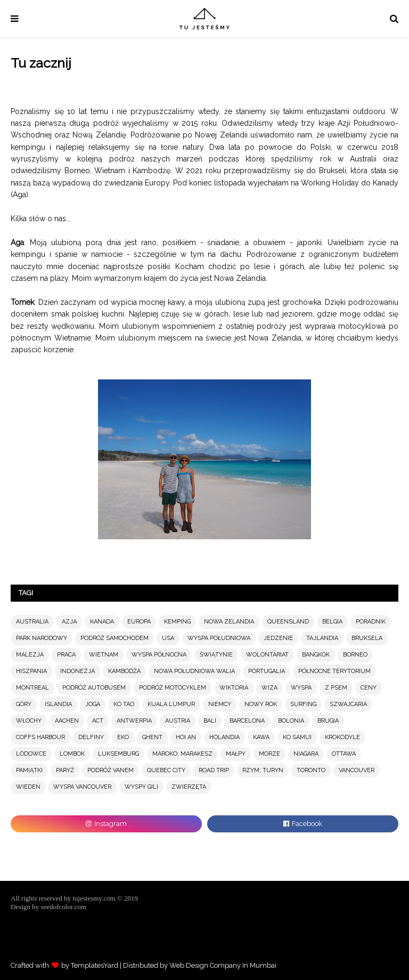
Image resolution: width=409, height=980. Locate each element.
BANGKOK (316, 655)
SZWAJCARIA (348, 704)
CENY (369, 688)
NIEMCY (220, 704)
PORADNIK (371, 622)
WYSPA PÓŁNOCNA (159, 655)
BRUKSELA (367, 638)
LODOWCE (31, 754)
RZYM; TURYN (263, 770)
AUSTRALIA (32, 622)
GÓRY (24, 704)
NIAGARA (306, 754)
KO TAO (124, 704)
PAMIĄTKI (29, 770)
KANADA (102, 622)
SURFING (303, 704)
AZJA (69, 622)
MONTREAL (32, 688)
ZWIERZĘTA (189, 787)
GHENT (152, 737)
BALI (210, 721)
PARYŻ (65, 770)
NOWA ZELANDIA (229, 622)
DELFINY (91, 737)
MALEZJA (30, 655)
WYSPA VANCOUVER (82, 787)
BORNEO (355, 655)
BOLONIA (291, 721)
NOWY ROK (261, 704)
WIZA (269, 688)
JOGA (93, 704)
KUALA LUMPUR (171, 704)
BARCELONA (247, 721)
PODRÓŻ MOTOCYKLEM (173, 688)
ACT (98, 721)
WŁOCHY (29, 721)
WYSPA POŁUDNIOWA (219, 638)
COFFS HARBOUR (40, 737)
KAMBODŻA (124, 671)
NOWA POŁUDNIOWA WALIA (194, 671)
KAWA (261, 737)
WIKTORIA (234, 688)
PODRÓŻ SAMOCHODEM (114, 638)
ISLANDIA (58, 704)
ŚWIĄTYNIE (216, 655)
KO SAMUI (297, 737)
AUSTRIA (178, 721)
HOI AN (186, 737)
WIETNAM (104, 655)
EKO (123, 737)
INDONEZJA (77, 671)
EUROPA (139, 622)
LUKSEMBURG (118, 754)
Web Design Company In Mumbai (223, 965)
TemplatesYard (95, 965)
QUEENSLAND (288, 622)
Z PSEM (336, 688)
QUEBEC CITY (166, 770)
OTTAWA (344, 754)
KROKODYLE (342, 737)
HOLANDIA (224, 737)
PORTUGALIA (267, 671)
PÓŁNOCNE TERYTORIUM (334, 671)
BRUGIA (328, 721)
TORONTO (311, 770)
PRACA (66, 655)
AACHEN (67, 721)
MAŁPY (236, 754)
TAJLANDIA (322, 638)
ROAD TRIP (214, 770)
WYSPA (301, 688)
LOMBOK (72, 754)
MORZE (269, 754)
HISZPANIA (31, 671)
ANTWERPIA (134, 721)
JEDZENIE (278, 638)
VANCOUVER (357, 770)
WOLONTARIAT (267, 655)
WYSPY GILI (141, 787)
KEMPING (177, 622)
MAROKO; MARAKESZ (182, 754)
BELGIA (332, 622)
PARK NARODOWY (42, 638)
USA (168, 638)
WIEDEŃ (28, 787)
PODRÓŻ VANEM (111, 770)
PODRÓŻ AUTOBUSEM (94, 688)
